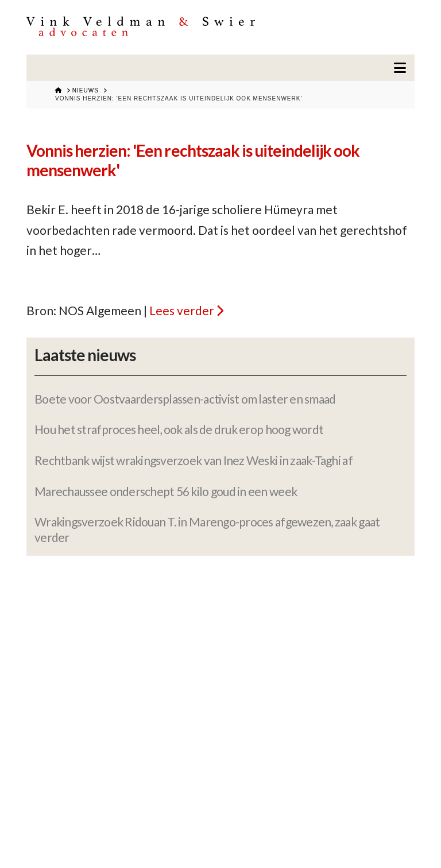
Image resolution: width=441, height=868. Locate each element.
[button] (400, 68)
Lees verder (182, 310)
